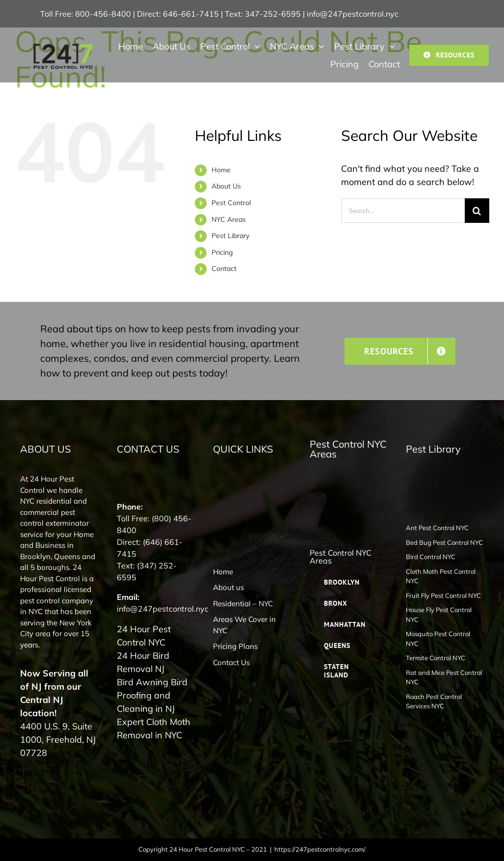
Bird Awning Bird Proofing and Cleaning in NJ (152, 695)
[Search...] (403, 211)
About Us (226, 186)
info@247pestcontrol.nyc (353, 14)
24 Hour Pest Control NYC (144, 636)
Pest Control (231, 203)
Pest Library (230, 236)
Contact (224, 269)
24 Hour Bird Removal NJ (143, 662)
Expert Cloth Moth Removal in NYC (154, 728)
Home (221, 170)
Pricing (222, 252)
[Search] (477, 211)
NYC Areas (229, 219)
